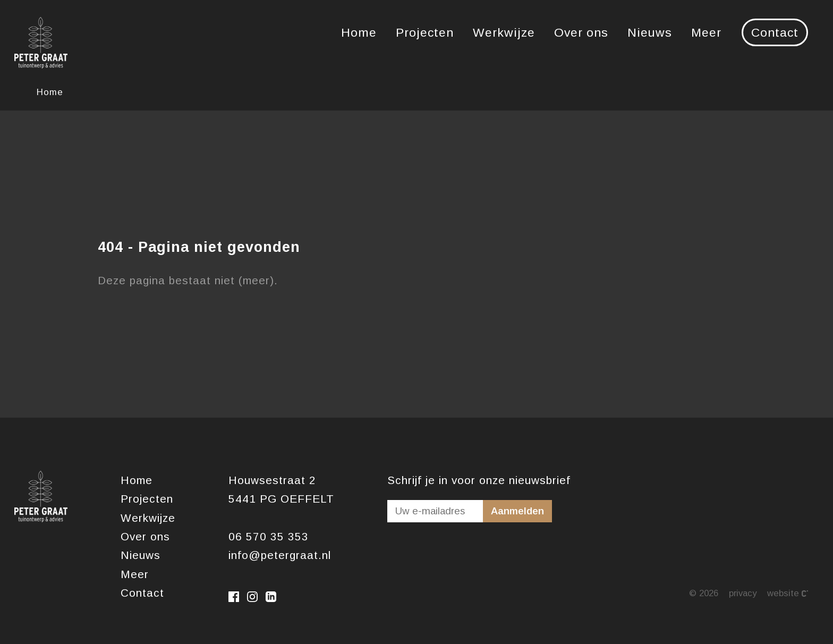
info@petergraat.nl (280, 555)
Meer (706, 32)
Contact (775, 32)
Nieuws (650, 32)
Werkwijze (504, 32)
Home (359, 32)
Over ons (581, 32)
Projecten (425, 32)
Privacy (743, 593)
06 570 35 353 (269, 536)
